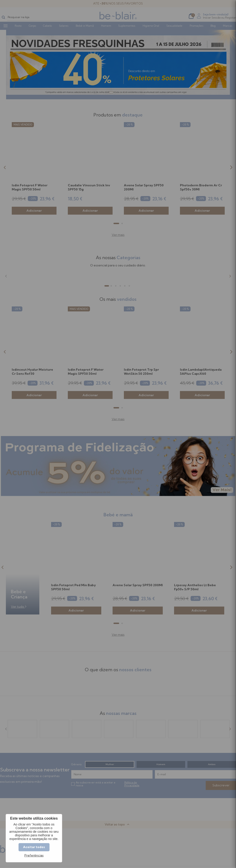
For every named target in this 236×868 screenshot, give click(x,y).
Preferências (34, 855)
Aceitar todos (34, 847)
